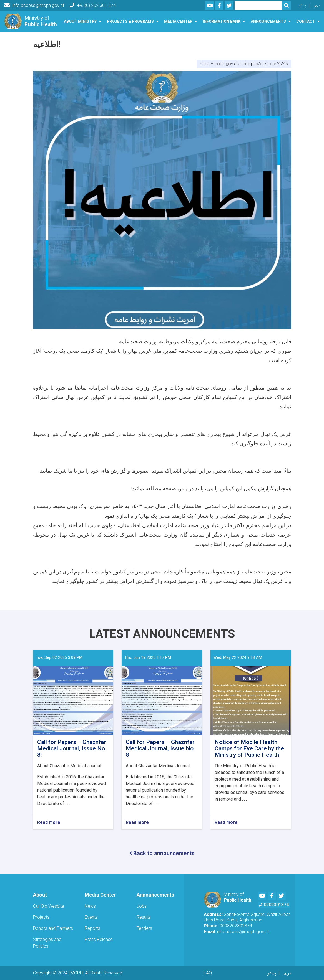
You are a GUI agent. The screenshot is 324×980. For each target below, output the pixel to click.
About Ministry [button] (80, 21)
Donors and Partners (53, 928)
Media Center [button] (178, 21)
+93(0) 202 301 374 (93, 5)
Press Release (99, 939)
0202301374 (274, 905)
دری (317, 5)
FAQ (208, 973)
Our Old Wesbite (49, 906)
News (90, 906)
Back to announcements (162, 853)
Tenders (144, 928)
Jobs (142, 906)
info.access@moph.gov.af (34, 6)
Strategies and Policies (47, 943)
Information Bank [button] (222, 21)
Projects (41, 917)
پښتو (302, 5)
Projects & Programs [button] (130, 21)
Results (144, 917)
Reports (92, 928)
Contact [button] (306, 21)
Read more (49, 823)
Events (91, 917)
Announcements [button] (268, 21)
